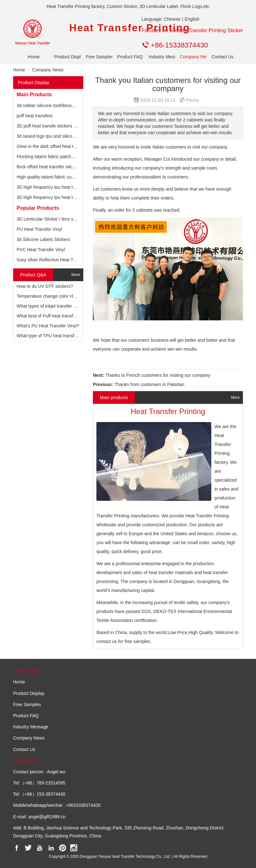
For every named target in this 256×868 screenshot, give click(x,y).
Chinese (172, 19)
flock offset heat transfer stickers (49, 167)
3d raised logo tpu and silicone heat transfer (60, 136)
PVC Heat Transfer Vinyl (41, 250)
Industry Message (159, 57)
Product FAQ (128, 57)
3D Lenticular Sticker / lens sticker (50, 219)
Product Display (65, 57)
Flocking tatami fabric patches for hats (54, 157)
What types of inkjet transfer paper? (52, 306)
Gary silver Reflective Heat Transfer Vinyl (57, 260)
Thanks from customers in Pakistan (150, 384)
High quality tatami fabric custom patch (55, 177)
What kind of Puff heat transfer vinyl (52, 316)
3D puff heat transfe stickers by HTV (53, 126)
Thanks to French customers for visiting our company (158, 375)
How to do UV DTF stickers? (45, 286)
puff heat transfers (35, 116)
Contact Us (222, 57)
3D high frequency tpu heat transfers (53, 187)
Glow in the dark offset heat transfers (53, 146)
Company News (191, 57)
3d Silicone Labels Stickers (43, 239)
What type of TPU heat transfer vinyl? (54, 336)
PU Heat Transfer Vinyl (39, 229)
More (76, 275)
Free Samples (97, 57)
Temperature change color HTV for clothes (59, 296)
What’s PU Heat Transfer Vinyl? (48, 326)
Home (34, 57)
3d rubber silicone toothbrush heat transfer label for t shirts (74, 106)
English (192, 19)
